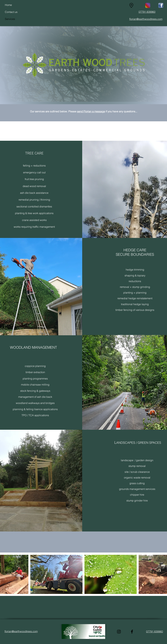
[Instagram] (119, 632)
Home (8, 5)
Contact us (11, 12)
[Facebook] (132, 632)
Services (10, 19)
